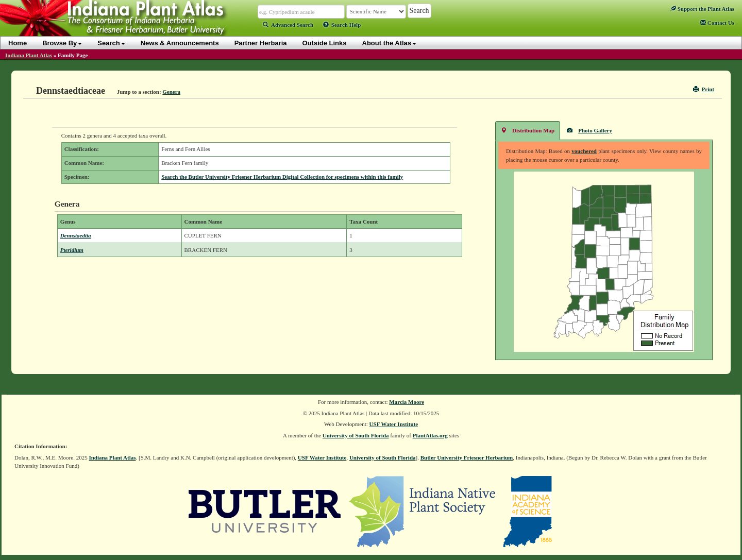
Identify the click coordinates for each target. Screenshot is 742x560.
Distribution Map (528, 130)
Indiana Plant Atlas (29, 55)
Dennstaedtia (76, 235)
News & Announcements (180, 43)
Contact (717, 23)
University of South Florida (356, 435)
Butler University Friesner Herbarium (467, 457)
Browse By (62, 43)
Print (704, 89)
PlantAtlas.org (430, 435)
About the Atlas (390, 43)
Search (111, 43)
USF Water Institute (394, 424)
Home (18, 43)
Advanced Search (288, 25)
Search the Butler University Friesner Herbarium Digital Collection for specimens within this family (282, 177)
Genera (171, 92)
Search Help (342, 25)
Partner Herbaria (261, 43)
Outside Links (325, 43)
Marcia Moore (407, 402)
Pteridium (72, 250)
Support (702, 9)
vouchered (584, 151)
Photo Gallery (589, 130)
